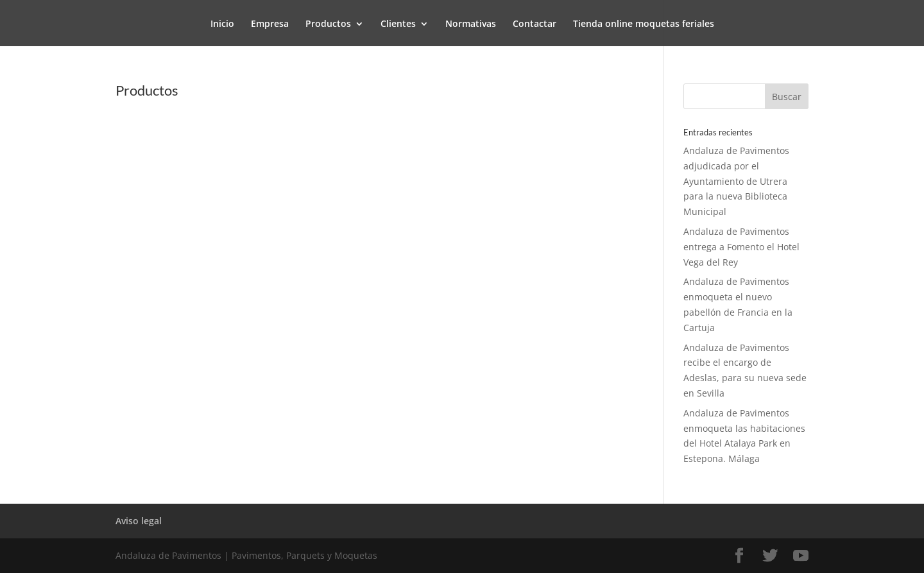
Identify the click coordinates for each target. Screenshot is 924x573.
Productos (328, 24)
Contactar (535, 24)
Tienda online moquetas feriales (644, 24)
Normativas (471, 24)
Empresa (270, 24)
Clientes (398, 24)
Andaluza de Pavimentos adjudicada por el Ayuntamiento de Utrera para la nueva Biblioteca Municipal (736, 181)
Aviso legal (139, 521)
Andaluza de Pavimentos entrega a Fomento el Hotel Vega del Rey (741, 247)
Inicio (222, 24)
